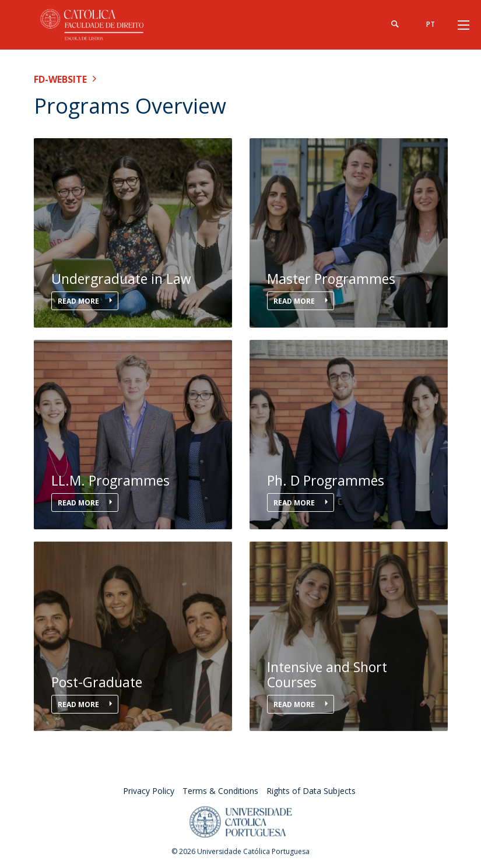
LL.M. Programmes (110, 481)
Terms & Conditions (220, 791)
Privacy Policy (149, 791)
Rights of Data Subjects (311, 791)
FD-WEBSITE (60, 79)
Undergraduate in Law (121, 279)
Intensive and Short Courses (327, 675)
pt (431, 24)
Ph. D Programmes (326, 481)
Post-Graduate (97, 682)
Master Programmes (331, 279)
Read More (79, 301)
